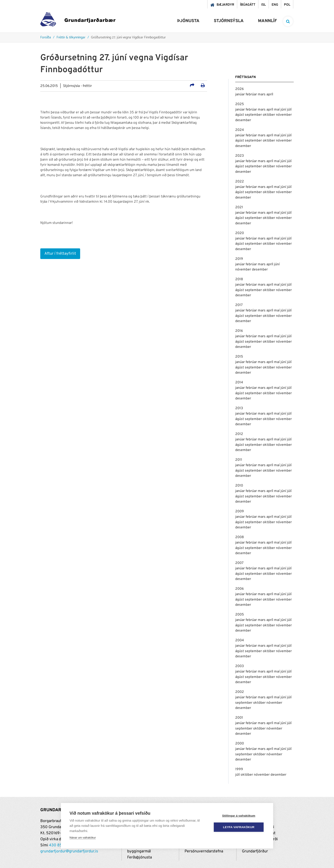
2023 (240, 156)
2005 (240, 615)
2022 (240, 182)
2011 (239, 460)
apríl (270, 94)
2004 (240, 640)
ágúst (240, 115)
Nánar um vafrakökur (83, 838)
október (269, 115)
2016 (239, 331)
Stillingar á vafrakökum (239, 816)
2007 (239, 563)
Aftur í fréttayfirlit (60, 254)
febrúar (252, 94)
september (254, 115)
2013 (239, 408)
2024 (240, 130)
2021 (239, 207)
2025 (240, 104)
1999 (239, 769)
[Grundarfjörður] (78, 20)
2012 (239, 434)
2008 (240, 537)
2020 (240, 233)
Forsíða (46, 38)
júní (284, 110)
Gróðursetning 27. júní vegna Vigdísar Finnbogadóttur (128, 38)
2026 (240, 89)
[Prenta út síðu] (203, 86)
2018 (239, 279)
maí (277, 110)
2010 (239, 486)
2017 (239, 305)
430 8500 (58, 845)
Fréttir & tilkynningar (71, 38)
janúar (240, 94)
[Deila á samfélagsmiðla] (192, 86)
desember (243, 120)
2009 (240, 511)
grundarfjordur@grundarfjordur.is (69, 851)
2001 (239, 718)
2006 (240, 589)
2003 (240, 666)
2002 (240, 692)
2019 (239, 259)
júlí (289, 110)
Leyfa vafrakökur (239, 827)
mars (262, 94)
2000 (240, 744)
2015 (239, 357)
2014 (239, 383)
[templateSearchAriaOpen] (288, 21)
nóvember (284, 115)
